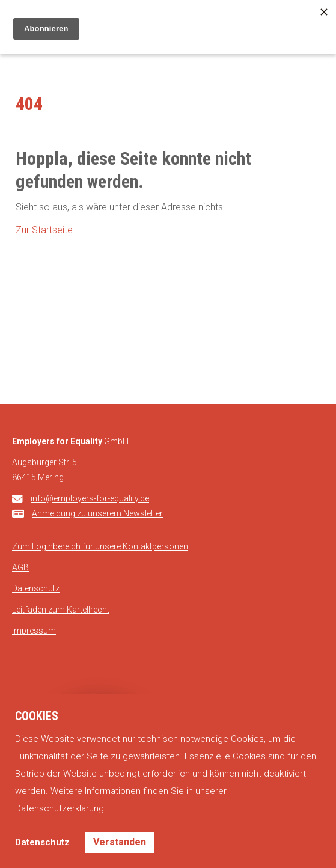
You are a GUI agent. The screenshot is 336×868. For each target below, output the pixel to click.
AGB (20, 567)
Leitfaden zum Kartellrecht (61, 610)
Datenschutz (36, 588)
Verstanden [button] (120, 842)
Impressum (34, 631)
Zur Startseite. (45, 230)
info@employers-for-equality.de (90, 498)
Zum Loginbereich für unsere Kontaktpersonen (100, 546)
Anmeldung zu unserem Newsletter (97, 513)
